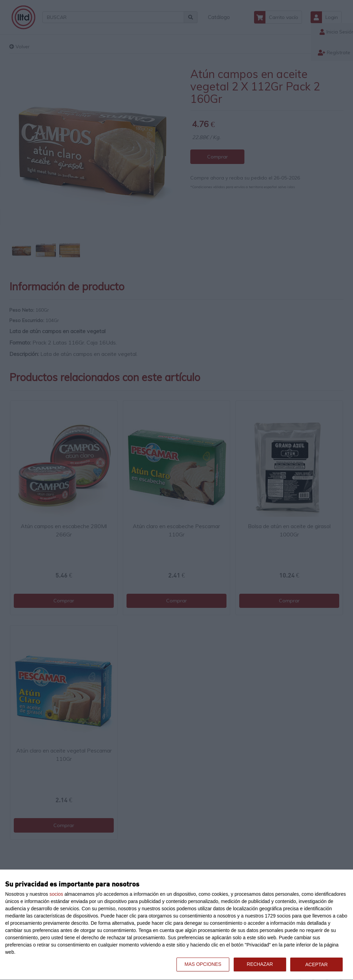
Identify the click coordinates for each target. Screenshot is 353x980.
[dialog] (176, 925)
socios (56, 894)
